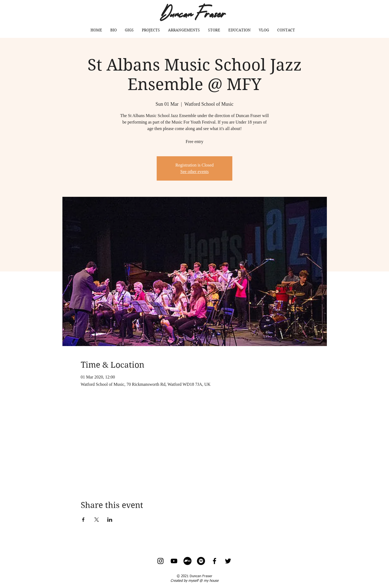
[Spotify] (201, 561)
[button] (151, 30)
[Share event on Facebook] (83, 520)
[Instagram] (160, 561)
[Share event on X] (97, 520)
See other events (195, 172)
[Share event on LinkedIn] (110, 520)
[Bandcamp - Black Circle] (187, 561)
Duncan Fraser (193, 12)
